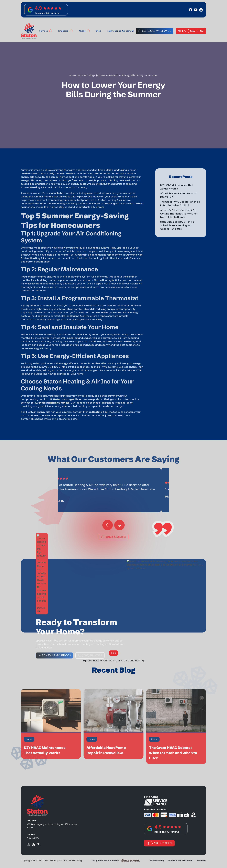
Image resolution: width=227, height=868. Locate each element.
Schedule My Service (156, 31)
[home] (29, 31)
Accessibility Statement (181, 861)
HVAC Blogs (88, 75)
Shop (99, 31)
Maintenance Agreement (121, 31)
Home (73, 75)
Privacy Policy (157, 861)
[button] (46, 31)
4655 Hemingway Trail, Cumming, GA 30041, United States (52, 826)
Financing (63, 31)
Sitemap (202, 861)
